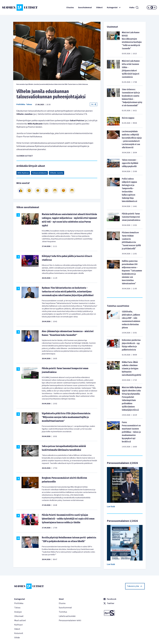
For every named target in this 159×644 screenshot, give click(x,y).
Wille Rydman (23, 173)
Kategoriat (114, 7)
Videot (99, 7)
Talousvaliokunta (39, 173)
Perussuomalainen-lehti (70, 620)
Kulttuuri (19, 625)
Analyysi (18, 612)
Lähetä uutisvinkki (67, 616)
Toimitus (63, 612)
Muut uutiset (20, 620)
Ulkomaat (19, 616)
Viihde (17, 638)
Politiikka (21, 104)
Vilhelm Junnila (57, 173)
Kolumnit (19, 633)
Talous (29, 104)
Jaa (94, 104)
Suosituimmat (85, 7)
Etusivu (70, 7)
